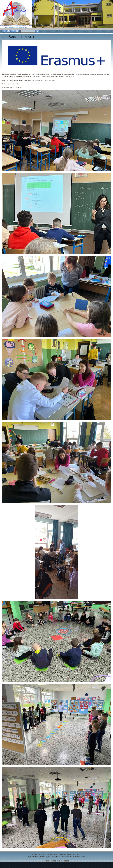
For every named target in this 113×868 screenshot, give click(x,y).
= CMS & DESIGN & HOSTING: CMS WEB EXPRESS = (57, 861)
